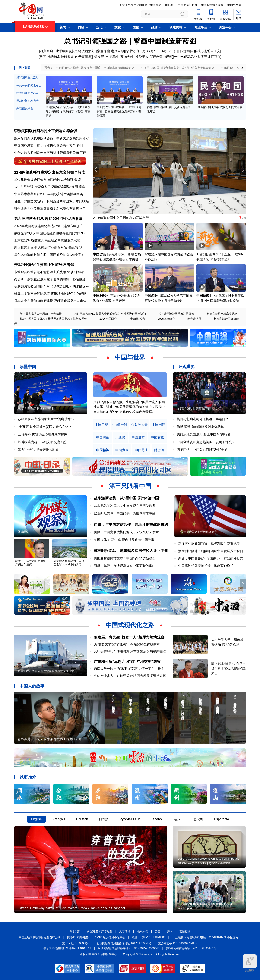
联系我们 (143, 931)
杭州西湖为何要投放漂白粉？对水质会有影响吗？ (50, 208)
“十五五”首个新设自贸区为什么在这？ (45, 427)
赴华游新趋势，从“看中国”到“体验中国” (127, 498)
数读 (78, 180)
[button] (243, 169)
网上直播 (24, 68)
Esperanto (222, 819)
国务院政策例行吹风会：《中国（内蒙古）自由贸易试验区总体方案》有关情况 (119, 111)
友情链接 (185, 931)
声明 (170, 931)
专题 (71, 265)
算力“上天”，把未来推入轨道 (38, 450)
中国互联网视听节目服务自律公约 (40, 937)
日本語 (104, 819)
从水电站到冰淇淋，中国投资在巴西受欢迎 (125, 506)
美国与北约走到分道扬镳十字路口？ (203, 419)
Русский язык (130, 819)
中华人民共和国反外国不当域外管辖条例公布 (47, 153)
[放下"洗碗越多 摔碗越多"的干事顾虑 (65, 57)
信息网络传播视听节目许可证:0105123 (67, 948)
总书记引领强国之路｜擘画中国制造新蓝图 (130, 41)
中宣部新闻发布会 (28, 93)
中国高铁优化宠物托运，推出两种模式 (206, 566)
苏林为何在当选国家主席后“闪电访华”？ (46, 419)
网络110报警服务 (78, 937)
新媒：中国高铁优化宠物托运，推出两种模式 (211, 558)
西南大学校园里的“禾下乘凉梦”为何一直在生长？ (129, 669)
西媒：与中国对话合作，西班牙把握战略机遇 (131, 524)
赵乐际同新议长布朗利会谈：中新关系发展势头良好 (51, 138)
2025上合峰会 (166, 319)
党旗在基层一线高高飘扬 (222, 314)
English (36, 819)
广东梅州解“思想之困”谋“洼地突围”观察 (127, 662)
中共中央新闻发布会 (29, 85)
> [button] (242, 68)
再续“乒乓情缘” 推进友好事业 (36, 409)
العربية (178, 819)
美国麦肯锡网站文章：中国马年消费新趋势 (125, 558)
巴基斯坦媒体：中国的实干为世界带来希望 (125, 513)
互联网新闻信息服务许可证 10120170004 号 (124, 943)
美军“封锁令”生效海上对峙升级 (40, 265)
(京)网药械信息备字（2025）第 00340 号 (192, 948)
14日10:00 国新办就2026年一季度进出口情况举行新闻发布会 (96, 68)
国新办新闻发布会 (28, 101)
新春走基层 (194, 319)
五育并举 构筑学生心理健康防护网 (43, 434)
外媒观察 (23, 532)
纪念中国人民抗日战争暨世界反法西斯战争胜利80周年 (53, 319)
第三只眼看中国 (130, 486)
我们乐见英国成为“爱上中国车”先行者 (204, 434)
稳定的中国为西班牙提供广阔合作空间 (31, 563)
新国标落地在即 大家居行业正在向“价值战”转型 (48, 247)
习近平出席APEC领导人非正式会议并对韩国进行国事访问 (110, 314)
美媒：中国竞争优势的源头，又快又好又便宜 (126, 532)
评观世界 (187, 367)
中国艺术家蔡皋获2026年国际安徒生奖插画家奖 (49, 194)
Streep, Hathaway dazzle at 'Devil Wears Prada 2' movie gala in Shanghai (72, 908)
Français (59, 819)
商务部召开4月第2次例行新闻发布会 (220, 107)
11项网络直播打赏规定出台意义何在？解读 (50, 172)
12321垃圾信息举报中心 (110, 937)
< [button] (238, 68)
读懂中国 (28, 367)
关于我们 (75, 931)
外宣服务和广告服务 (100, 931)
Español (157, 819)
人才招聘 (125, 931)
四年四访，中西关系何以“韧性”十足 (202, 450)
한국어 (198, 819)
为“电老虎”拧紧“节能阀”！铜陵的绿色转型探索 (127, 644)
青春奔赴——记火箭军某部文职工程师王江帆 (50, 739)
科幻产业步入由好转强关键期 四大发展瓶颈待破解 (130, 676)
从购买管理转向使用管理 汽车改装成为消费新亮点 (130, 651)
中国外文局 (234, 5)
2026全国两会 (108, 319)
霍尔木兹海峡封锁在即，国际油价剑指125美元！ (49, 255)
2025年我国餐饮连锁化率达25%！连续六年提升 (49, 226)
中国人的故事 (32, 686)
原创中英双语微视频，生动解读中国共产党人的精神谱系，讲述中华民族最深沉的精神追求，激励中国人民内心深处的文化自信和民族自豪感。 (129, 407)
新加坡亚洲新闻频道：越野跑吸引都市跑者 (209, 544)
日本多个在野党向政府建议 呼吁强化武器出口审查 (50, 301)
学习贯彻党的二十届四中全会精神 (41, 314)
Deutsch (82, 819)
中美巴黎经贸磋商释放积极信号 (197, 532)
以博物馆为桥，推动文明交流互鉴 (42, 442)
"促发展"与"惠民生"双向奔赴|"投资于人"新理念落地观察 (133, 57)
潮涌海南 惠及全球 (111, 51)
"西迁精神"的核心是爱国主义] (200, 51)
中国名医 (151, 296)
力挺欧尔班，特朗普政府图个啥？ (197, 409)
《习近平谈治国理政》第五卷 (176, 314)
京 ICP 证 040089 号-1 (76, 943)
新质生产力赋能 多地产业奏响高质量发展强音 (46, 671)
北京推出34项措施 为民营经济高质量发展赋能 (47, 240)
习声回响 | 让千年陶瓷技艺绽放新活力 (67, 51)
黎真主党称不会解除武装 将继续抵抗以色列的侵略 (50, 294)
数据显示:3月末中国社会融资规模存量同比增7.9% (50, 233)
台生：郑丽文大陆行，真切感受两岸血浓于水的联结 (51, 201)
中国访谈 (99, 254)
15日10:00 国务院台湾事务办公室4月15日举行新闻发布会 (179, 68)
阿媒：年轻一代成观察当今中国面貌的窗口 (125, 566)
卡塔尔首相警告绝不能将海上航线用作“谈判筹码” (49, 272)
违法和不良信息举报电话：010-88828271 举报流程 (207, 937)
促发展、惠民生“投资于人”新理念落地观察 (129, 637)
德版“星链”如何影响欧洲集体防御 (200, 427)
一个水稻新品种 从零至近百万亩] (198, 57)
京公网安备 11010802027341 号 (178, 943)
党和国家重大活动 (28, 78)
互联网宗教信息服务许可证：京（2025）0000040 (128, 948)
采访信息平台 (25, 108)
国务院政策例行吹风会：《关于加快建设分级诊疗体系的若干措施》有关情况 (68, 111)
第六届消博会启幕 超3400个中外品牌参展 (48, 219)
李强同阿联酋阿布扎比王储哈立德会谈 (46, 131)
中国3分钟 (100, 296)
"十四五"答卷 (137, 319)
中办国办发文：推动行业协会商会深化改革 (45, 145)
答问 (80, 145)
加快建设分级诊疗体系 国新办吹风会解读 (44, 180)
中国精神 (103, 450)
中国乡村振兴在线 (212, 5)
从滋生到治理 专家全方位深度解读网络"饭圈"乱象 (50, 187)
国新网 (169, 5)
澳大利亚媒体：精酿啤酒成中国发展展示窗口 (211, 551)
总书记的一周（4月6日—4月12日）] (152, 51)
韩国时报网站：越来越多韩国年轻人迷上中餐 (131, 551)
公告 (158, 931)
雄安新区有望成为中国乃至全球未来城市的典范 (69, 563)
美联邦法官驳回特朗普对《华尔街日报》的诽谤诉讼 (51, 286)
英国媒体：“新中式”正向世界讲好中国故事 (124, 540)
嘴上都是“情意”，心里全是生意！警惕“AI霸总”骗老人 (228, 669)
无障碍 (250, 963)
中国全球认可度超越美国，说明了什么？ (206, 442)
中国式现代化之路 (130, 625)
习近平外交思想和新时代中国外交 (140, 5)
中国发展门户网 (187, 5)
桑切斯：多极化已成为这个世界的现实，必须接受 (50, 279)
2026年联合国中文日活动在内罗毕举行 (121, 218)
